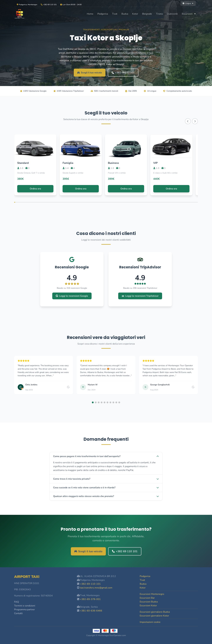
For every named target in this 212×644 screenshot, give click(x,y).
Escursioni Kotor (148, 606)
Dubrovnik (172, 14)
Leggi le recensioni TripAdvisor (140, 296)
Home (90, 14)
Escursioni (189, 14)
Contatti (18, 613)
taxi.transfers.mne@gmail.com (96, 588)
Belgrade (147, 14)
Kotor (135, 14)
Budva (125, 14)
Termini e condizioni (25, 606)
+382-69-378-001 (90, 599)
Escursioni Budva (149, 602)
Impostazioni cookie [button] (150, 622)
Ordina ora (35, 189)
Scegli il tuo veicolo (90, 73)
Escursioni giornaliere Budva (155, 612)
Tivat (115, 14)
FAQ (16, 602)
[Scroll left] (188, 121)
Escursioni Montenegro (152, 594)
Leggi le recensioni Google (72, 296)
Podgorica (103, 14)
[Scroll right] (195, 121)
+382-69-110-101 (90, 584)
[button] (93, 402)
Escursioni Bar (147, 598)
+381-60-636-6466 (91, 611)
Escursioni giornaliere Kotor (154, 616)
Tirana (159, 14)
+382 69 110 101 (123, 73)
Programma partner (25, 610)
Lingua (188, 3)
